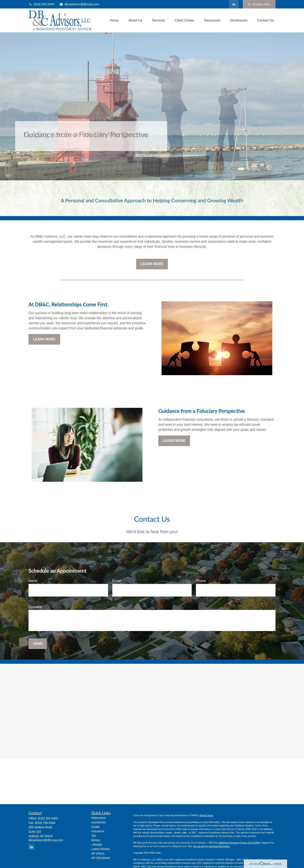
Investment (99, 822)
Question (35, 607)
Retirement (99, 818)
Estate (96, 827)
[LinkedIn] (234, 4)
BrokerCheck (206, 815)
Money (96, 840)
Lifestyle (97, 845)
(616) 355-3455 (41, 4)
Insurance (98, 831)
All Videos (98, 853)
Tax (94, 836)
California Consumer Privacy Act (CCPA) (239, 843)
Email (117, 581)
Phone (201, 581)
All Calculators (101, 858)
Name (33, 581)
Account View (259, 4)
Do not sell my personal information (212, 846)
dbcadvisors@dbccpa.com (79, 4)
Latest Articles (101, 849)
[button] (114, 20)
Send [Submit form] (38, 644)
